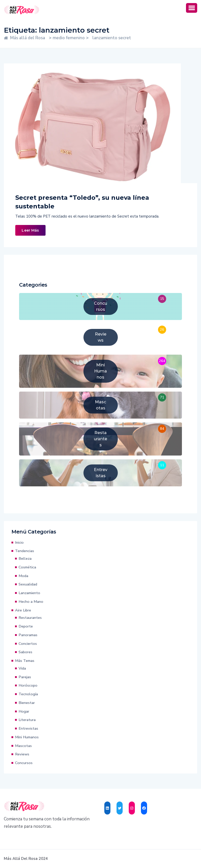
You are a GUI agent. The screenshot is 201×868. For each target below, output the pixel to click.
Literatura (27, 720)
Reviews (22, 754)
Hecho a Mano (31, 602)
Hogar (24, 711)
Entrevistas (28, 728)
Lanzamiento (29, 593)
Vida (22, 668)
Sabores (25, 652)
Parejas (25, 677)
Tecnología (28, 694)
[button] (192, 8)
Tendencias (25, 551)
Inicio (19, 542)
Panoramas (28, 635)
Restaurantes (30, 618)
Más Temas (25, 661)
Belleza (25, 558)
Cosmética (27, 567)
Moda (23, 576)
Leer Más (30, 230)
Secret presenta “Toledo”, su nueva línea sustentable (82, 202)
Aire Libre (23, 610)
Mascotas (23, 746)
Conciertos (28, 644)
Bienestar (27, 703)
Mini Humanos (27, 737)
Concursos (24, 763)
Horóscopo (28, 685)
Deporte (26, 626)
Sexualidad (28, 584)
